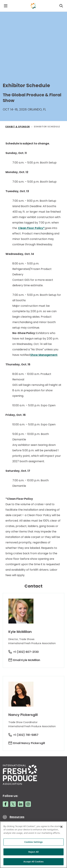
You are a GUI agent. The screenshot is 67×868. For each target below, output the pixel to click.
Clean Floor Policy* (31, 228)
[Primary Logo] (33, 6)
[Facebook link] (5, 804)
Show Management (44, 355)
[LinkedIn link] (21, 804)
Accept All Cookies (34, 862)
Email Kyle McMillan (27, 660)
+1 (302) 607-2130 (26, 652)
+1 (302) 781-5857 (26, 735)
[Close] (62, 827)
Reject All (34, 852)
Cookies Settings (33, 842)
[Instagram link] (28, 804)
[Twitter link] (13, 804)
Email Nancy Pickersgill (29, 743)
